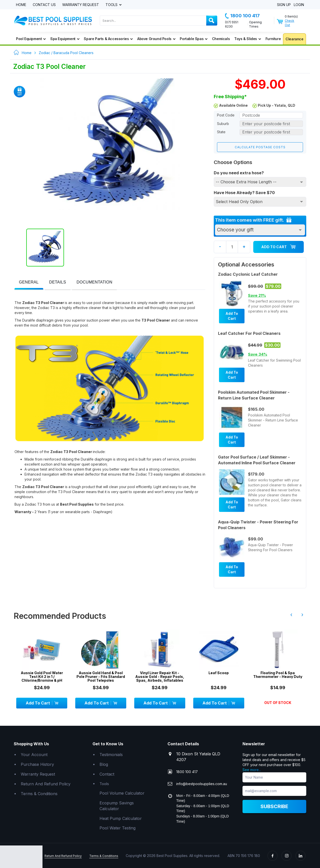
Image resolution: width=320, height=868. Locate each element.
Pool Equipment (31, 39)
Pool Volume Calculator (122, 793)
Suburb (223, 124)
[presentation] (29, 282)
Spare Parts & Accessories (108, 39)
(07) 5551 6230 (232, 24)
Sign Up (284, 5)
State (221, 132)
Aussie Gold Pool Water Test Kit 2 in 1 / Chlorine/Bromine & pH (42, 676)
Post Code (226, 115)
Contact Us (44, 5)
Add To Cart (278, 247)
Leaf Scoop (219, 673)
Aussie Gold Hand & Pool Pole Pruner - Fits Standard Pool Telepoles (101, 676)
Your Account (34, 754)
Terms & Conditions (39, 793)
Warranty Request (81, 5)
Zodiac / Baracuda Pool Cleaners (66, 53)
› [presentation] (302, 614)
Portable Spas (193, 39)
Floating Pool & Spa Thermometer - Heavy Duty (278, 675)
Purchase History (37, 764)
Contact (107, 774)
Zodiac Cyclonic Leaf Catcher (248, 274)
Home (21, 5)
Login (299, 5)
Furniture (273, 39)
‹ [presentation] (291, 614)
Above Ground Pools (156, 39)
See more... (252, 769)
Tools (112, 5)
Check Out (289, 23)
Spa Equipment (65, 39)
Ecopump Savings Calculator (117, 806)
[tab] (29, 283)
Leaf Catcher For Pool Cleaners (249, 333)
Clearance (294, 39)
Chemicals (221, 39)
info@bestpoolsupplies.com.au (202, 783)
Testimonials (111, 754)
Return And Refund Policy (46, 784)
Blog (104, 764)
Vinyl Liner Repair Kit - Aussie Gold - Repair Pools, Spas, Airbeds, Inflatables (160, 676)
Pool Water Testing (117, 828)
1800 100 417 (242, 16)
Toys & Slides (247, 39)
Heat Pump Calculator (121, 818)
